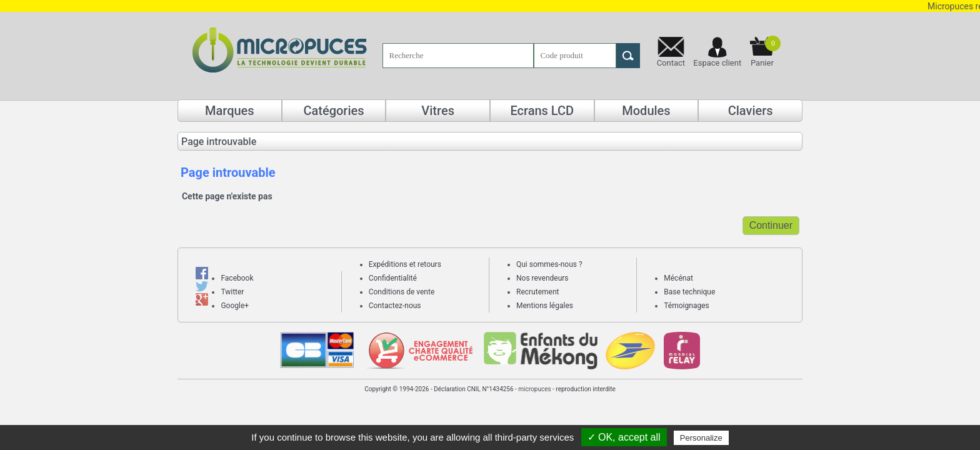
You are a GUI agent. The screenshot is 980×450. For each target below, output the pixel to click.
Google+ (235, 306)
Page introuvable (219, 142)
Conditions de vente (402, 292)
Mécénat (678, 278)
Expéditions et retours (405, 264)
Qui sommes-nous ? (549, 264)
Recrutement (537, 292)
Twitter (232, 292)
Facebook (237, 278)
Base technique (689, 292)
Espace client (717, 63)
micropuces (534, 389)
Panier (766, 52)
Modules (646, 111)
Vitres (438, 111)
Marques (230, 111)
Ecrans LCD (542, 111)
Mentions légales (545, 306)
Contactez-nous (395, 306)
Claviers (751, 111)
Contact (671, 63)
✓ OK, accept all (624, 437)
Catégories (333, 111)
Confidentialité (393, 278)
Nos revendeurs (542, 278)
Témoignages (686, 306)
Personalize (701, 438)
